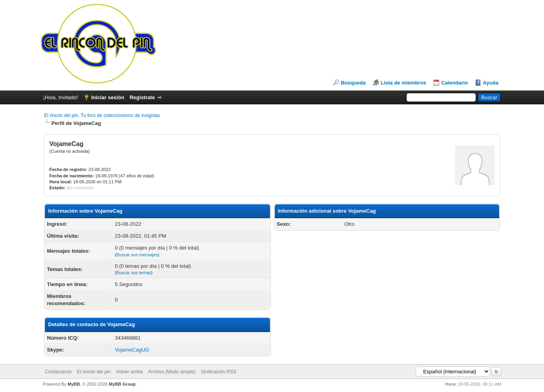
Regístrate (142, 97)
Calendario (454, 83)
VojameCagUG (132, 350)
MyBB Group (122, 384)
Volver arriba (129, 372)
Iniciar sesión (108, 97)
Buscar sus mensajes (137, 255)
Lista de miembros (404, 83)
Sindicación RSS (219, 372)
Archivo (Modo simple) (172, 372)
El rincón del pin (94, 372)
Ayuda (491, 83)
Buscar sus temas (134, 273)
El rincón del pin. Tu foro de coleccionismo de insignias (102, 115)
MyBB (74, 384)
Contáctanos (58, 372)
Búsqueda (353, 83)
